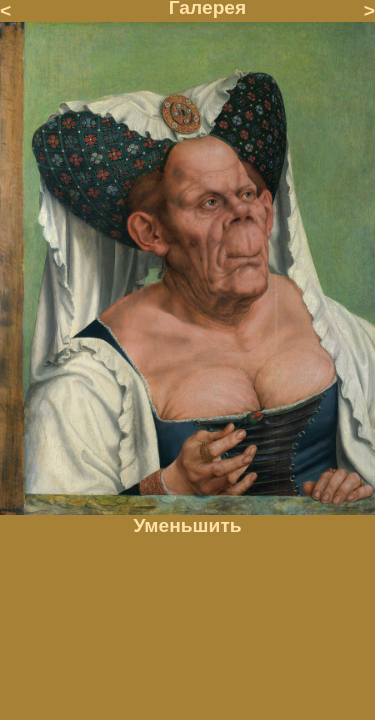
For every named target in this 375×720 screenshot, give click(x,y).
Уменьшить (187, 525)
